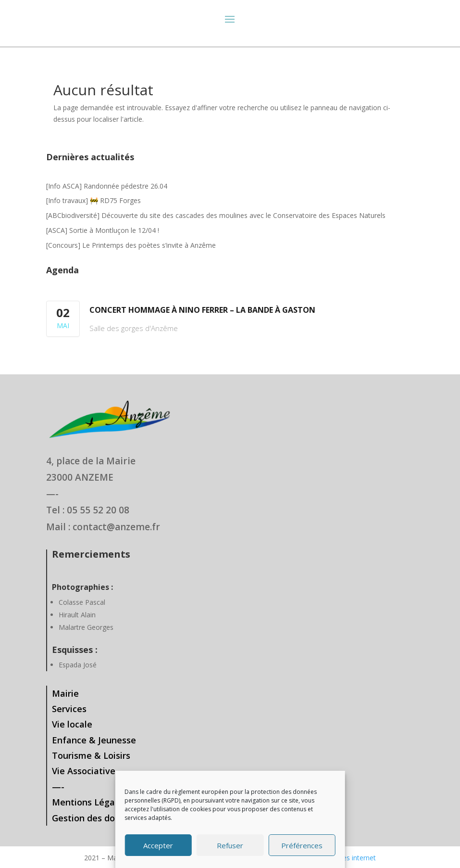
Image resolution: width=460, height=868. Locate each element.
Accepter (158, 845)
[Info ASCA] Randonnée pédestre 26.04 (107, 186)
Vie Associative (84, 771)
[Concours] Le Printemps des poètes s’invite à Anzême (131, 245)
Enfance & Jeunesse (94, 740)
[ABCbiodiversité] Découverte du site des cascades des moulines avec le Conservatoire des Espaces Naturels (216, 215)
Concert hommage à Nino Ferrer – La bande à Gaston (202, 310)
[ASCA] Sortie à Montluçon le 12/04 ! (103, 230)
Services (69, 709)
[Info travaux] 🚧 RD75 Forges (93, 200)
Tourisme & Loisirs (91, 755)
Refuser (230, 845)
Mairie (65, 693)
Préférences (302, 845)
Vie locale (72, 724)
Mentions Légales (89, 802)
